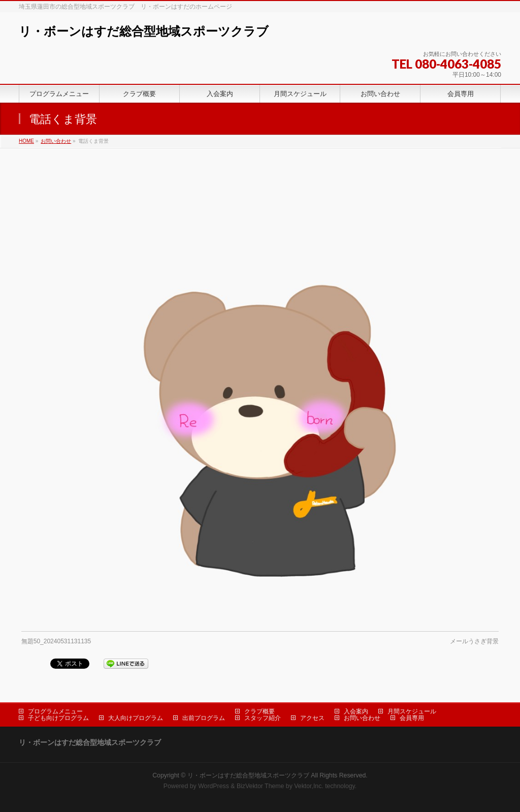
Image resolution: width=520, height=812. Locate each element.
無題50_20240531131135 (56, 641)
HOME (26, 141)
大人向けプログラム (136, 718)
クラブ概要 (259, 711)
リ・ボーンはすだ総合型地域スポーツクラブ (144, 31)
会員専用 (412, 718)
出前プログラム (204, 718)
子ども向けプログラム (58, 718)
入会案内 (356, 711)
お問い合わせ (56, 141)
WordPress (214, 786)
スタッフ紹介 (263, 718)
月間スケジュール (412, 711)
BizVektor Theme (261, 786)
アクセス (312, 718)
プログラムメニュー (55, 711)
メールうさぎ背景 (474, 641)
